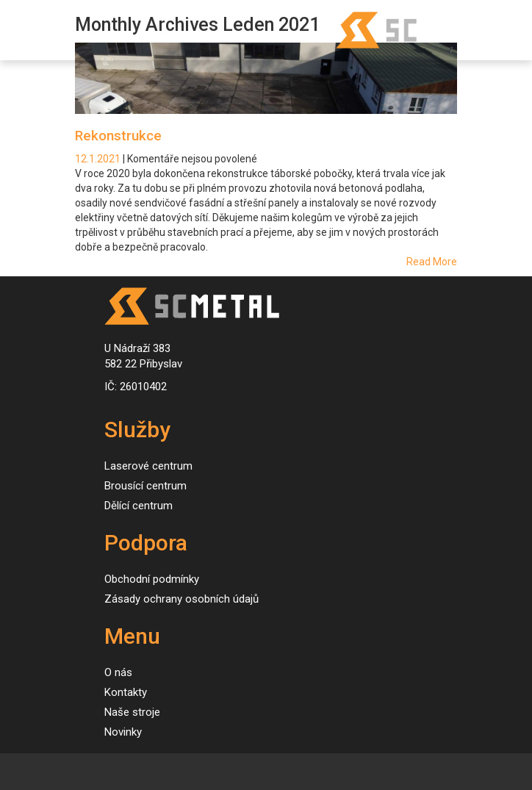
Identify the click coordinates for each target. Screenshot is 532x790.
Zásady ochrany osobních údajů (181, 599)
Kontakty (126, 692)
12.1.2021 (99, 159)
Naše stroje (132, 712)
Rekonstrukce (118, 136)
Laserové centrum (148, 466)
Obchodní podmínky (152, 579)
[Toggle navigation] (26, 30)
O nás (118, 672)
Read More (432, 262)
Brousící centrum (145, 486)
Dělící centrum (139, 506)
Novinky (123, 732)
